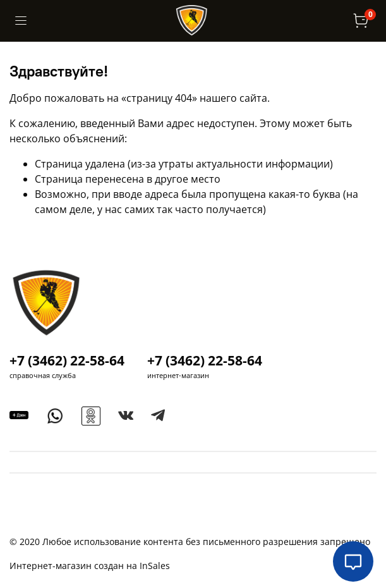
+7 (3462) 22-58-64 (67, 360)
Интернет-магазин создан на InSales (90, 566)
